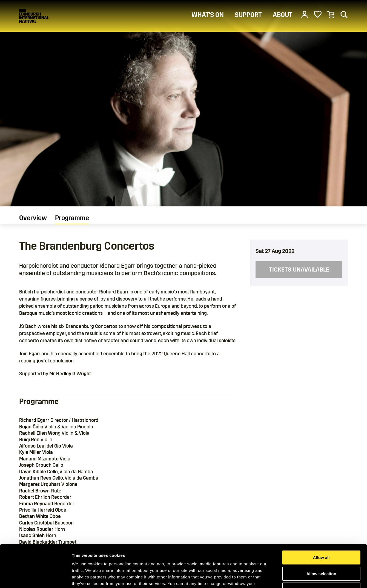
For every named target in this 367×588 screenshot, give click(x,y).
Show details (287, 577)
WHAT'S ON (208, 15)
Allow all (321, 521)
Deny (321, 553)
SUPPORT (248, 15)
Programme (72, 218)
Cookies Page (120, 554)
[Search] (344, 14)
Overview (33, 218)
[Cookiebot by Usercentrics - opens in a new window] (35, 577)
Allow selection (321, 537)
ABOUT (283, 15)
